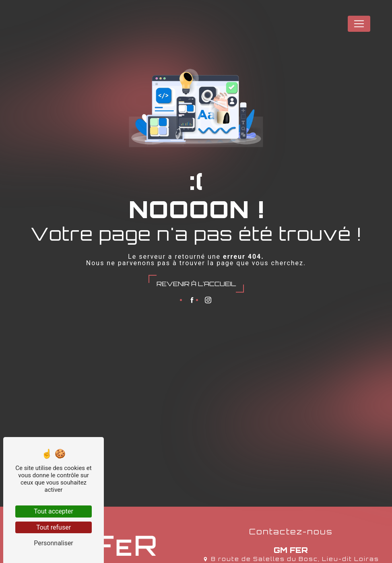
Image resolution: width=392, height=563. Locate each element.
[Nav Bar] (359, 24)
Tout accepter (54, 511)
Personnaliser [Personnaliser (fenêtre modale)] (54, 543)
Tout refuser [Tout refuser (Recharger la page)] (54, 527)
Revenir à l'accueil (196, 284)
